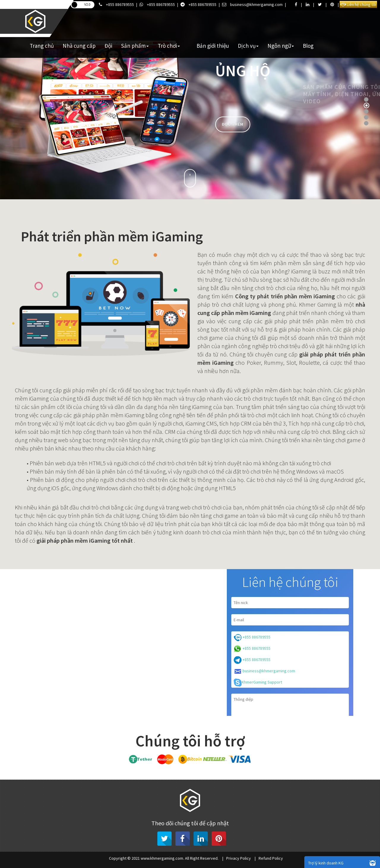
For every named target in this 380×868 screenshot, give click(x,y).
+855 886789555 (116, 4)
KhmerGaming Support (258, 683)
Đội (108, 46)
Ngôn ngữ (281, 46)
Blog (308, 46)
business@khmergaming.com (252, 4)
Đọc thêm (233, 124)
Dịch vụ (248, 46)
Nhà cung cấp (79, 46)
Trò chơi (169, 46)
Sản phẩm (135, 46)
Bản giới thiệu (213, 46)
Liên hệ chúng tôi (358, 4)
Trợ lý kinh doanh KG (343, 863)
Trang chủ (42, 46)
